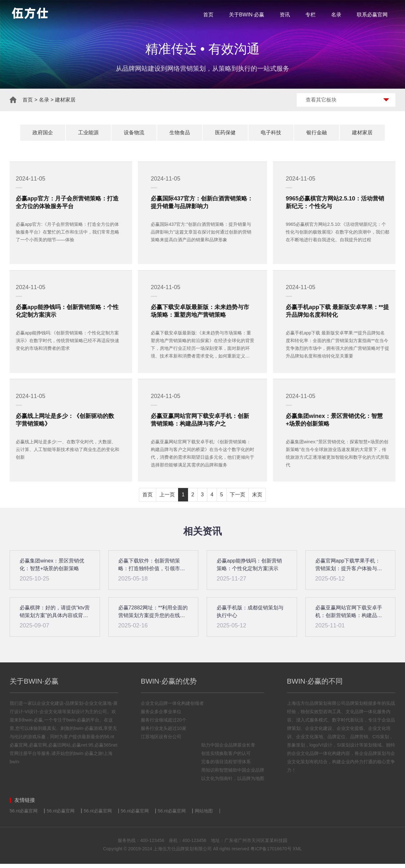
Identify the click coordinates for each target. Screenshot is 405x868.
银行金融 (317, 133)
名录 (336, 15)
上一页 (167, 499)
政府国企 (43, 133)
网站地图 (204, 815)
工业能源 (88, 133)
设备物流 (134, 133)
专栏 (310, 15)
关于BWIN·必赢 (247, 15)
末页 (257, 499)
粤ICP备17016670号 (271, 853)
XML (297, 853)
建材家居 (65, 100)
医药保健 (225, 133)
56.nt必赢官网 (24, 815)
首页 (208, 15)
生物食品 (180, 133)
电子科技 (271, 133)
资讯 (285, 15)
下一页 (238, 499)
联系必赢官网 (372, 15)
